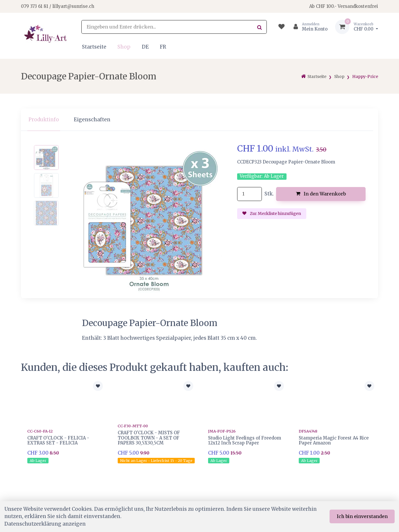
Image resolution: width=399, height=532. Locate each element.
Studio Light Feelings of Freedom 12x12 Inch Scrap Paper (245, 441)
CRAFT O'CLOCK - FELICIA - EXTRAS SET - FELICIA (58, 441)
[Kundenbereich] (308, 27)
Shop (124, 47)
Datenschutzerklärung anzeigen (45, 524)
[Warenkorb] (357, 27)
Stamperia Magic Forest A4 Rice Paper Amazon (334, 441)
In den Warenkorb (321, 194)
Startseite (94, 47)
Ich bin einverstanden (362, 516)
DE (145, 47)
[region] (199, 120)
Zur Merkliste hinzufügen (272, 213)
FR (163, 47)
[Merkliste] (281, 27)
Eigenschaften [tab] (92, 120)
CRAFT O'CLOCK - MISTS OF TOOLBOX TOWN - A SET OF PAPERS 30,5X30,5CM (149, 438)
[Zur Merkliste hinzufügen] (98, 386)
